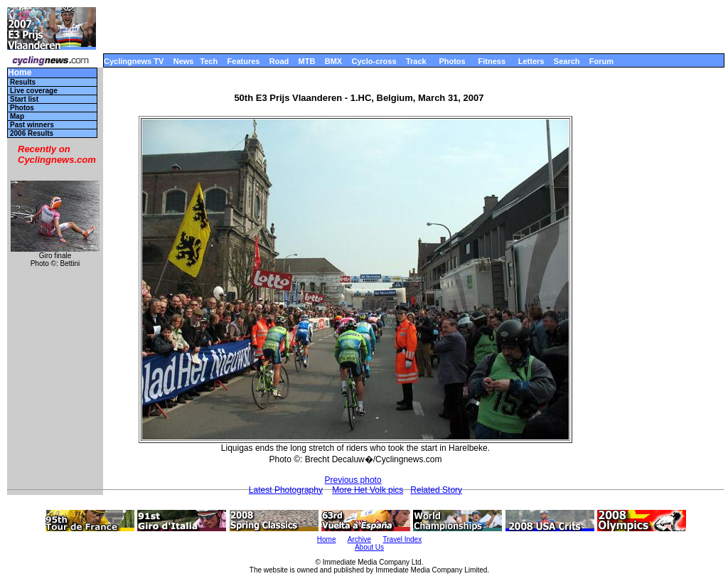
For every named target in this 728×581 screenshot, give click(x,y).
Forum (601, 61)
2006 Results (32, 133)
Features (244, 61)
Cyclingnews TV (134, 61)
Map (17, 116)
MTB (307, 61)
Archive (359, 539)
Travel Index (403, 539)
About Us (369, 547)
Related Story (436, 490)
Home (20, 73)
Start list (24, 99)
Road (279, 61)
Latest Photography (286, 490)
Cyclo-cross (374, 61)
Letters (531, 61)
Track (416, 61)
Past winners (32, 125)
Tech (209, 61)
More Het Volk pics (368, 490)
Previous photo (353, 480)
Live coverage (34, 91)
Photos (452, 61)
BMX (333, 61)
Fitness (492, 61)
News (184, 61)
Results (23, 82)
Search (567, 61)
